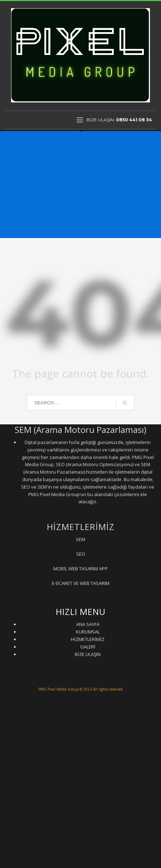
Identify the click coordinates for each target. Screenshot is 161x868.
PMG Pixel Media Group (58, 689)
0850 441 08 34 (134, 120)
